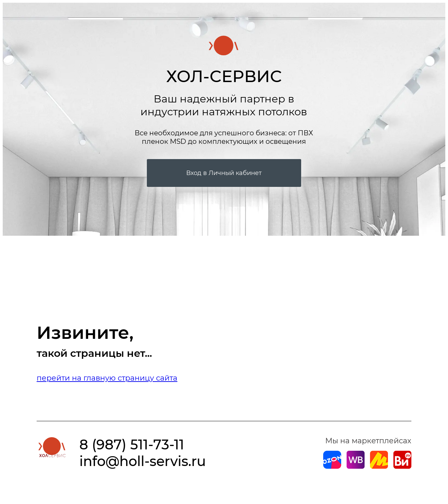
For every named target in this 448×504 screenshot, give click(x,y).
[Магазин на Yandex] (379, 466)
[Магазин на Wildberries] (356, 466)
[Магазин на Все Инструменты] (402, 466)
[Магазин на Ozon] (332, 466)
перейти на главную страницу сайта (107, 378)
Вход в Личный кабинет (224, 173)
